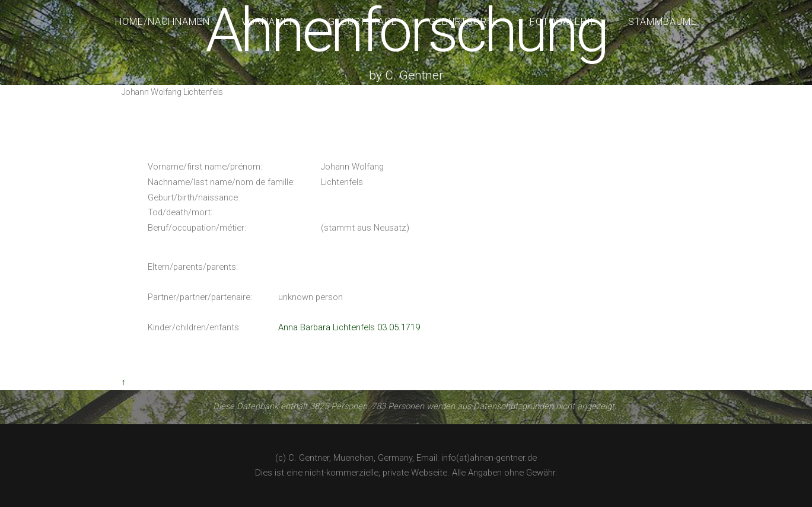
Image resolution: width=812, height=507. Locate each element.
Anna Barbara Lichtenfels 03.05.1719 (349, 327)
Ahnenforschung (406, 31)
